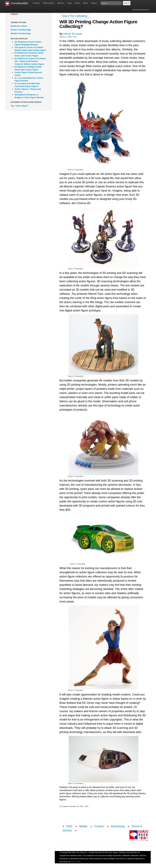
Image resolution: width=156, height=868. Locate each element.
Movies (61, 3)
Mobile (83, 826)
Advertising (118, 826)
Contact (99, 826)
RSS (69, 826)
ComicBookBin (17, 4)
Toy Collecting (78, 16)
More (86, 3)
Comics (36, 3)
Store (77, 3)
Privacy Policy (76, 862)
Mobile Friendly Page (21, 33)
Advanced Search (141, 10)
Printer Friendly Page (21, 30)
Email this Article (19, 26)
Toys (70, 3)
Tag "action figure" (20, 106)
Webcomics (49, 3)
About (94, 3)
